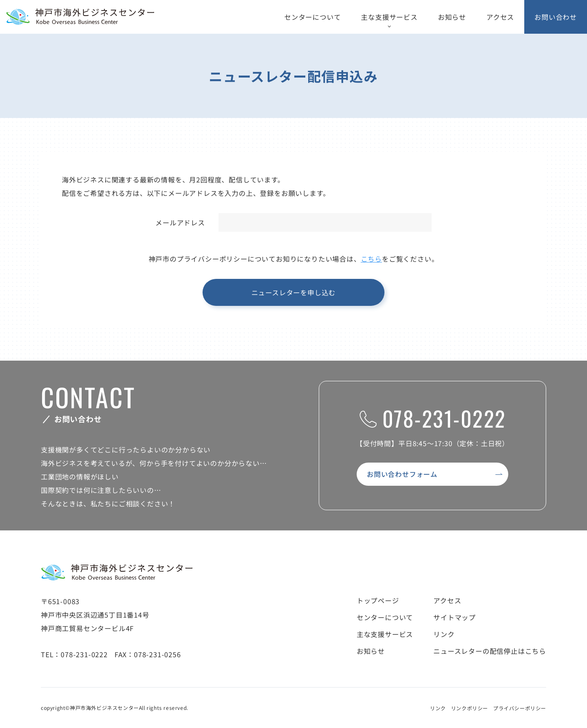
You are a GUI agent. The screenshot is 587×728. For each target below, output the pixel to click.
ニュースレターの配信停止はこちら (490, 651)
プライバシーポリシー (520, 708)
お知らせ (452, 17)
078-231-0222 (433, 418)
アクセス (500, 17)
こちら (371, 259)
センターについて (312, 17)
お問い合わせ (556, 17)
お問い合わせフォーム (402, 474)
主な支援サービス (389, 17)
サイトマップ (455, 617)
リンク (444, 634)
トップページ (378, 600)
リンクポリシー (470, 708)
